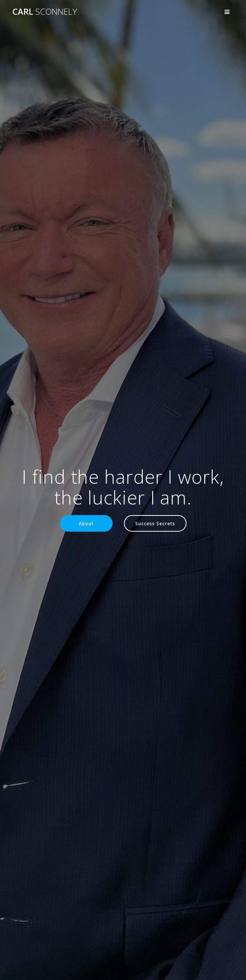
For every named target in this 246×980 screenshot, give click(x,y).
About (86, 523)
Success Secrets (155, 523)
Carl (45, 12)
